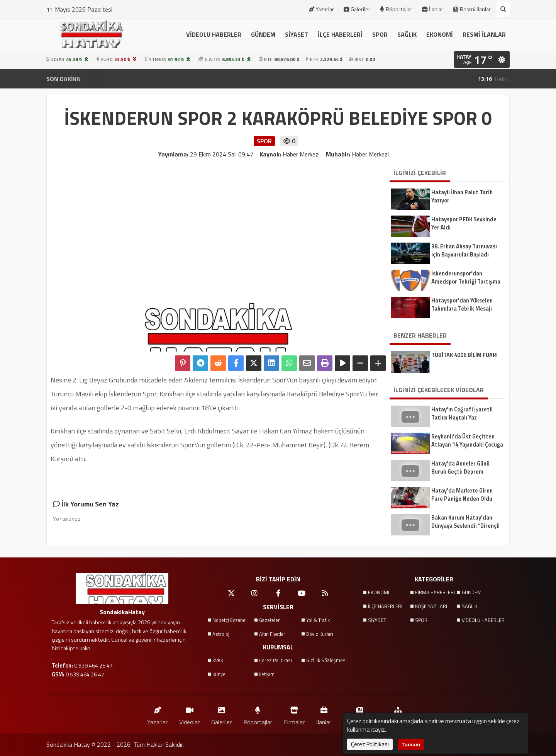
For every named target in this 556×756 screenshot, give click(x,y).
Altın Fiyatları (273, 634)
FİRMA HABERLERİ (435, 592)
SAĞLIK (407, 34)
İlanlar (433, 9)
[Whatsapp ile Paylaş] (289, 363)
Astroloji (221, 634)
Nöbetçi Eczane (229, 620)
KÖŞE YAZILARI (431, 606)
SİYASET (297, 34)
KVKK (218, 660)
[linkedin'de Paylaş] (271, 363)
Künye (219, 674)
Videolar (189, 714)
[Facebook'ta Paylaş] (236, 363)
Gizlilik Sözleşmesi (326, 660)
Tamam (411, 744)
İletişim (267, 674)
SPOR (380, 34)
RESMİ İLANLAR (484, 34)
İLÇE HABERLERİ (340, 34)
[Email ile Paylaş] (307, 363)
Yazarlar (321, 9)
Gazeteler (270, 620)
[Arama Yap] (503, 9)
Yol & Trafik (318, 620)
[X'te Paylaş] (254, 363)
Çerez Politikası (275, 660)
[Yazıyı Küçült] (360, 363)
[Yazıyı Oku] (342, 363)
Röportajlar (396, 9)
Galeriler (357, 9)
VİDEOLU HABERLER (214, 34)
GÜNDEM (263, 34)
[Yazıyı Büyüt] (378, 363)
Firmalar (294, 714)
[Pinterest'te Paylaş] (183, 363)
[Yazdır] (325, 363)
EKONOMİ (440, 34)
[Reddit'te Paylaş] (218, 363)
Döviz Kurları (320, 634)
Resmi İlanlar (472, 9)
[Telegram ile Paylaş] (200, 363)
